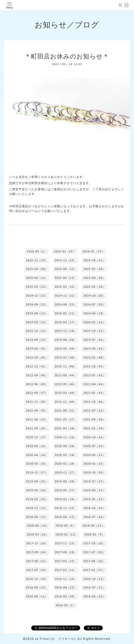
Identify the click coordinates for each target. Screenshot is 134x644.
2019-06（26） (37, 490)
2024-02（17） (66, 322)
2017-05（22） (66, 561)
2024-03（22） (37, 322)
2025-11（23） (66, 260)
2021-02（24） (66, 428)
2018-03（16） (38, 534)
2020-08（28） (66, 446)
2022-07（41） (94, 375)
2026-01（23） (93, 251)
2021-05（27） (66, 419)
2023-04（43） (94, 349)
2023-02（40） (66, 358)
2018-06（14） (38, 526)
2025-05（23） (66, 278)
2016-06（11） (37, 596)
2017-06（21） (37, 561)
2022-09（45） (37, 375)
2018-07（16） (94, 517)
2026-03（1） (37, 251)
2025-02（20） (66, 287)
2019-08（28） (66, 481)
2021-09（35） (37, 411)
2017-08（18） (66, 552)
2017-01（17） (94, 570)
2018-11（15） (66, 508)
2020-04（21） (94, 455)
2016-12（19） (37, 579)
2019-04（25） (94, 490)
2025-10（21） (94, 260)
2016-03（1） (65, 605)
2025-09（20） (37, 269)
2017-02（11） (66, 570)
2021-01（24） (94, 428)
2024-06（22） (37, 313)
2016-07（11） (94, 587)
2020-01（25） (94, 464)
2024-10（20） (94, 296)
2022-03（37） (37, 393)
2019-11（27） (66, 473)
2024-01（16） (94, 322)
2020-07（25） (94, 446)
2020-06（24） (37, 455)
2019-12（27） (37, 473)
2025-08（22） (66, 269)
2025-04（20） (94, 278)
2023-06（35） (37, 349)
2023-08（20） (66, 340)
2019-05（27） (66, 490)
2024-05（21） (66, 313)
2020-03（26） (37, 464)
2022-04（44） (94, 384)
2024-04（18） (94, 313)
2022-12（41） (37, 366)
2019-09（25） (37, 481)
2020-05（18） (66, 455)
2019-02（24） (66, 499)
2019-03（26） (37, 499)
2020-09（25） (37, 446)
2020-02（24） (66, 464)
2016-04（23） (94, 596)
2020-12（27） (37, 437)
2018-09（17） (37, 517)
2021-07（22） (94, 411)
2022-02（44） (66, 393)
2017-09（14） (37, 552)
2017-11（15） (66, 543)
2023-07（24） (94, 340)
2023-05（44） (66, 349)
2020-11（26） (66, 437)
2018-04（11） (93, 526)
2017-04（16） (94, 561)
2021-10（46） (94, 402)
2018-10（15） (94, 508)
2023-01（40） (94, 358)
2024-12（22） (37, 296)
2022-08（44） (66, 375)
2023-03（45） (37, 358)
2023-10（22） (94, 331)
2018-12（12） (37, 508)
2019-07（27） (94, 481)
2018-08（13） (66, 517)
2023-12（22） (37, 331)
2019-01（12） (94, 499)
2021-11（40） (66, 402)
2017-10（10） (94, 543)
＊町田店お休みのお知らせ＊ (67, 56)
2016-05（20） (66, 596)
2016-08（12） (66, 587)
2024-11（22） (66, 296)
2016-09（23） (37, 587)
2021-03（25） (37, 428)
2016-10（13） (94, 579)
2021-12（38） (37, 402)
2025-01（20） (94, 287)
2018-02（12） (66, 534)
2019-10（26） (94, 473)
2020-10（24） (94, 437)
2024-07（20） (94, 304)
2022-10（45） (94, 366)
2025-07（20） (94, 269)
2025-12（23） (37, 260)
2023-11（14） (66, 331)
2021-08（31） (66, 411)
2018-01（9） (94, 534)
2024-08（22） (66, 304)
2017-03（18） (37, 570)
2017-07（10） (94, 552)
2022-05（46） (66, 384)
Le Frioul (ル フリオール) (55, 639)
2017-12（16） (37, 543)
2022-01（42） (94, 393)
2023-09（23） (37, 340)
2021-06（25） (37, 419)
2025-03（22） (37, 287)
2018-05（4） (65, 526)
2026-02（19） (65, 251)
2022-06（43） (37, 384)
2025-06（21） (37, 278)
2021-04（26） (94, 419)
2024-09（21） (37, 304)
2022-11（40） (66, 366)
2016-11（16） (66, 579)
